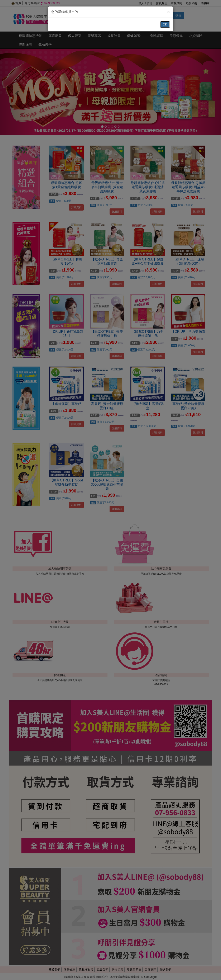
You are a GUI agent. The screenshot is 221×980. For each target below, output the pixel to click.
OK (165, 24)
